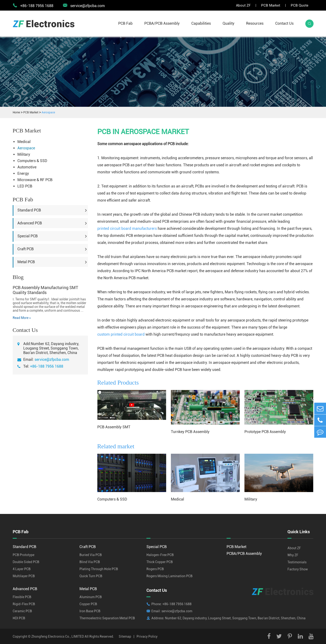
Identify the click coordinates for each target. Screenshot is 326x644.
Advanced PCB (30, 223)
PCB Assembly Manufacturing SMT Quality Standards (45, 290)
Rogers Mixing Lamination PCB (169, 576)
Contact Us (284, 23)
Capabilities (201, 23)
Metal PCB (26, 262)
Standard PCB (29, 210)
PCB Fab (125, 23)
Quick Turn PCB (91, 576)
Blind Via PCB (90, 562)
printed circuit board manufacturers (127, 229)
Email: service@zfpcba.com (172, 611)
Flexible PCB (22, 597)
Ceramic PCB (22, 611)
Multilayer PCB (24, 576)
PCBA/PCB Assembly (162, 23)
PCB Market (271, 5)
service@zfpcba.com (84, 5)
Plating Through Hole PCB (99, 569)
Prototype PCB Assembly (265, 432)
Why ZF (293, 555)
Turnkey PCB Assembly (190, 432)
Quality (228, 23)
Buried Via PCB (91, 555)
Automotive (27, 167)
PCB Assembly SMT (114, 427)
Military (24, 154)
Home (16, 112)
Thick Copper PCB (160, 562)
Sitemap (125, 636)
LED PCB (25, 186)
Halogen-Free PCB (160, 555)
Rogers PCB (155, 569)
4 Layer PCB (22, 569)
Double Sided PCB (26, 562)
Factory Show (298, 569)
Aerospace (48, 112)
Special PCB (27, 236)
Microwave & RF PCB (35, 180)
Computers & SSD (32, 161)
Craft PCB (26, 249)
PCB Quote (300, 5)
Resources (255, 23)
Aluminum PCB (91, 597)
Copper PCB (88, 604)
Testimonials (297, 562)
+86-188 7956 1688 (47, 366)
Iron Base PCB (90, 611)
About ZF (243, 5)
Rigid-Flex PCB (24, 604)
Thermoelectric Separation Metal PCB (107, 618)
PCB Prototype (24, 555)
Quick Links (299, 532)
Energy (23, 173)
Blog (18, 277)
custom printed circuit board (121, 334)
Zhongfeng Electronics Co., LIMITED (58, 636)
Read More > (22, 318)
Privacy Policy (147, 636)
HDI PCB (19, 618)
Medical (24, 142)
